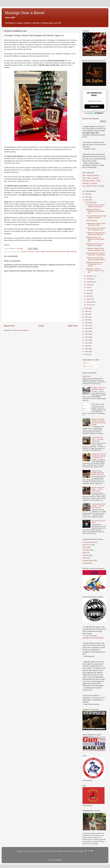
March (89, 299)
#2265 (90, 690)
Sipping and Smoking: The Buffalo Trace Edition (95, 245)
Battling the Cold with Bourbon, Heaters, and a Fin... (95, 271)
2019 (87, 320)
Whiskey (74, 252)
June (88, 290)
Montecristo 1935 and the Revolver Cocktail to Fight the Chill (99, 456)
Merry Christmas (92, 221)
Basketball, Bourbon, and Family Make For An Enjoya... (95, 264)
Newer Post (9, 326)
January (89, 305)
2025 (87, 197)
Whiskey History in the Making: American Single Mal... (95, 239)
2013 (87, 337)
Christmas (31, 252)
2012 (87, 340)
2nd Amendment (88, 542)
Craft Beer (86, 550)
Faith (84, 553)
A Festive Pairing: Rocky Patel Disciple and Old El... (96, 217)
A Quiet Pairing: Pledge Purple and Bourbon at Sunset (98, 473)
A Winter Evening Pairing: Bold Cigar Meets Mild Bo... (96, 259)
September (90, 282)
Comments (88, 366)
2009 (87, 349)
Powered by (94, 113)
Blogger (59, 860)
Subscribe (94, 107)
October (89, 279)
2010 (87, 346)
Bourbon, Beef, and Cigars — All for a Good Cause (98, 489)
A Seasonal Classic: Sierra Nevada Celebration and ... (96, 249)
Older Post (73, 326)
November (90, 276)
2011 (87, 343)
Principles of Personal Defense (93, 638)
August (89, 285)
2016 (87, 328)
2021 (87, 314)
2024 (87, 200)
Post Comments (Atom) (21, 330)
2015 (87, 331)
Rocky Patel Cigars (64, 252)
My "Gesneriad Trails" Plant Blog (93, 186)
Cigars (37, 252)
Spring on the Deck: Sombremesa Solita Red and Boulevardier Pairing (99, 422)
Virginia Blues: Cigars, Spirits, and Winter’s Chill (96, 224)
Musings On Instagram (90, 183)
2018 (87, 323)
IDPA (84, 558)
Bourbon (24, 252)
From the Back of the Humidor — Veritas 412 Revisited (98, 506)
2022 (87, 311)
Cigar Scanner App (98, 404)
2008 (87, 352)
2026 (87, 194)
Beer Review (87, 545)
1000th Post (86, 376)
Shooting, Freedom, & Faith (92, 181)
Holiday (43, 252)
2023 (87, 308)
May (88, 293)
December (90, 202)
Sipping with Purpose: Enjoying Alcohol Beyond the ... (95, 211)
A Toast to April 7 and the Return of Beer (99, 388)
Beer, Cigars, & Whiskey (91, 178)
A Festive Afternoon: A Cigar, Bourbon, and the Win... (96, 206)
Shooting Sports (88, 561)
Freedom (85, 555)
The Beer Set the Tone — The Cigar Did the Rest (98, 439)
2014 (87, 334)
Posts (87, 363)
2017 (87, 326)
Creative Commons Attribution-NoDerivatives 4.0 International (68, 851)
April (88, 296)
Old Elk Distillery (51, 252)
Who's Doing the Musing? (91, 175)
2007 (87, 354)
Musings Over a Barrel (25, 13)
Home (41, 326)
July (88, 287)
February (90, 302)
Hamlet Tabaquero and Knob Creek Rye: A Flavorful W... (96, 254)
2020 (87, 317)
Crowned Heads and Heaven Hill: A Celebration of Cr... (96, 229)
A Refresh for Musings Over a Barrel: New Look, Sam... (96, 234)
